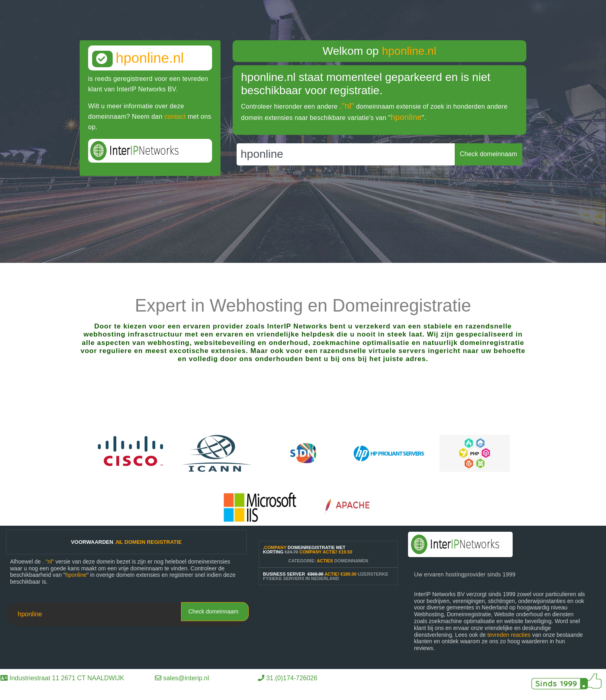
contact (175, 117)
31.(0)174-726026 (292, 678)
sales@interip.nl (186, 678)
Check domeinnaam (213, 611)
